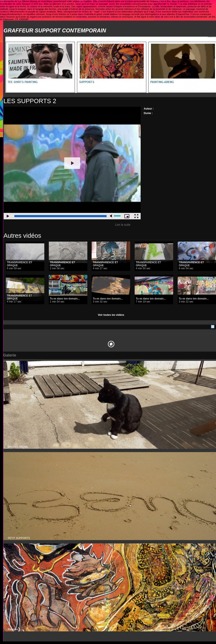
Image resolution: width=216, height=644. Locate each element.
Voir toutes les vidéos (111, 315)
